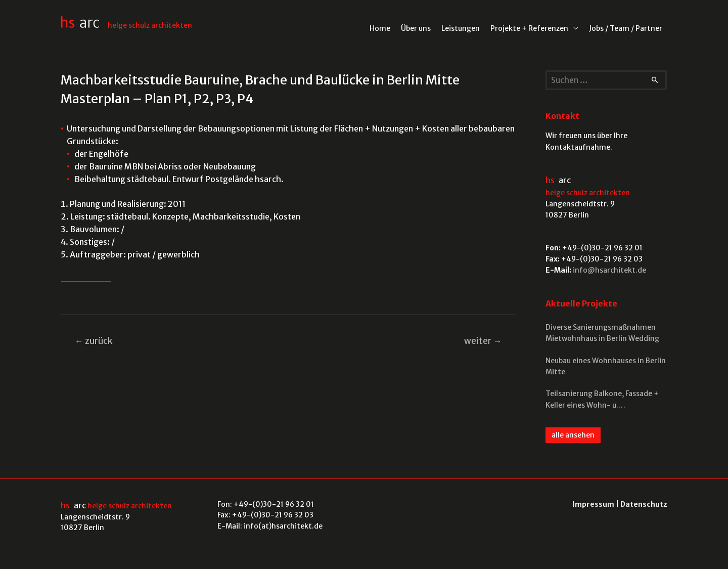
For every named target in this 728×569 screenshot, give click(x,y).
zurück (94, 341)
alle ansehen (573, 435)
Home (380, 28)
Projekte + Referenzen (529, 28)
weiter (483, 341)
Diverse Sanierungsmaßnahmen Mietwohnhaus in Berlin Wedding (602, 333)
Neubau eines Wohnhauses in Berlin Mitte (606, 366)
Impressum (593, 504)
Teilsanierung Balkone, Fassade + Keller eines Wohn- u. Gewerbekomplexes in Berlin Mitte (605, 400)
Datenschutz (644, 504)
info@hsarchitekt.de (609, 270)
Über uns (416, 28)
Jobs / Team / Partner (626, 28)
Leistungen (461, 28)
